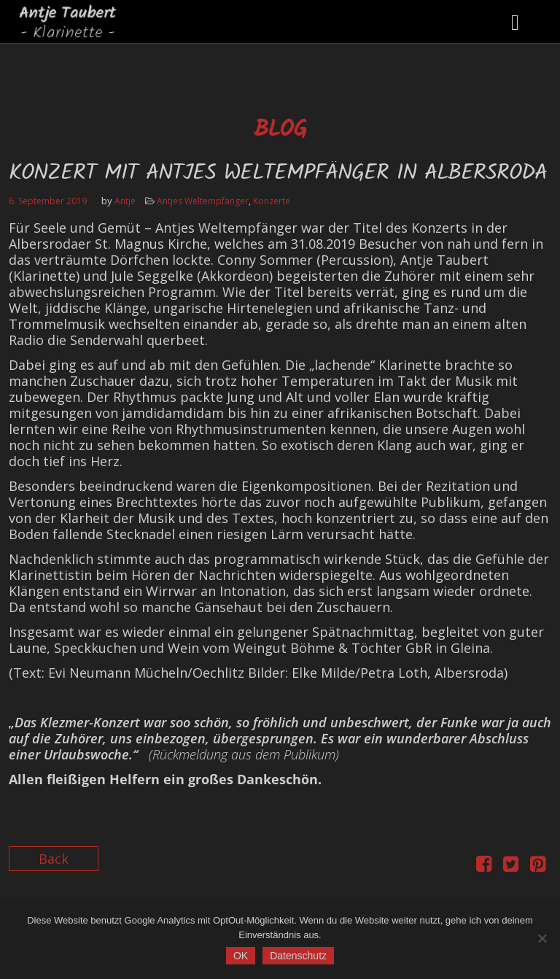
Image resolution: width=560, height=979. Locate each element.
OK (241, 956)
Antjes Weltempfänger (203, 201)
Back (54, 859)
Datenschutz (298, 956)
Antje (125, 201)
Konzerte (272, 201)
